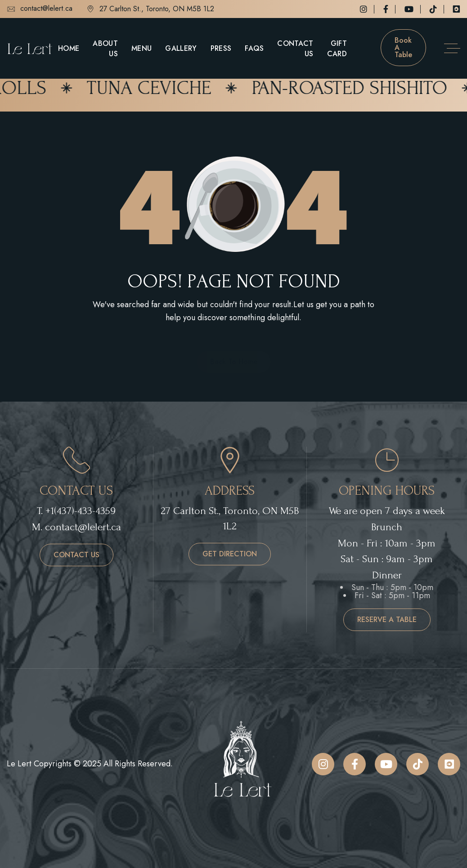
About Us (105, 49)
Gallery (181, 48)
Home (69, 48)
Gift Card (337, 49)
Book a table (403, 47)
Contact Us (295, 49)
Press (221, 48)
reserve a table (387, 620)
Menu (141, 48)
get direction (230, 554)
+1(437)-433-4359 (81, 511)
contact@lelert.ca (40, 9)
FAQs (254, 48)
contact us (76, 555)
